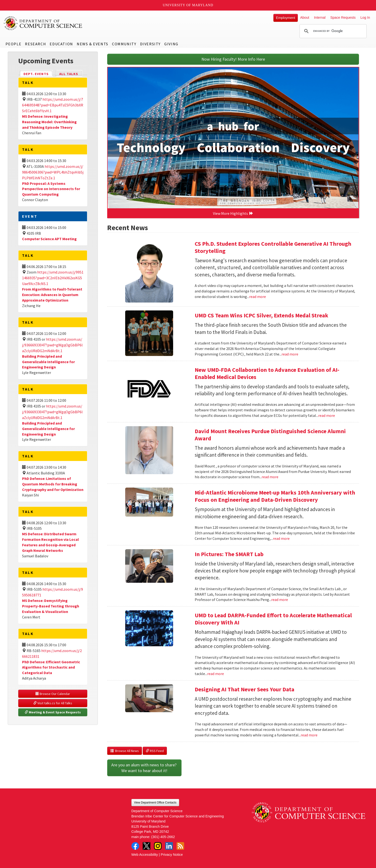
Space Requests (343, 17)
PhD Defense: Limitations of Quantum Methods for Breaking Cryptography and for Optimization (53, 484)
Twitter (147, 846)
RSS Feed (155, 751)
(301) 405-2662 (163, 837)
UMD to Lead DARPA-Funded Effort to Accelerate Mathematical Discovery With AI (273, 619)
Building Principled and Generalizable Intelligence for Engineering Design (48, 362)
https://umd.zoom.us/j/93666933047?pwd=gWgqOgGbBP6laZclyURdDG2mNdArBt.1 (52, 345)
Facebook (135, 846)
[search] (332, 31)
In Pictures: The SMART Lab (229, 554)
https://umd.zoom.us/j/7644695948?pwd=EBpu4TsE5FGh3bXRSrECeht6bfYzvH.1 (53, 105)
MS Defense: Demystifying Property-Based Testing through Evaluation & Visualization (51, 606)
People (14, 44)
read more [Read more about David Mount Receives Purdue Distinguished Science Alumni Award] (270, 477)
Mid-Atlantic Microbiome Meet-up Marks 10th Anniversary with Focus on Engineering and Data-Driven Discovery (275, 496)
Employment (286, 18)
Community (124, 44)
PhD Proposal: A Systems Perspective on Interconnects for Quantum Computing (51, 189)
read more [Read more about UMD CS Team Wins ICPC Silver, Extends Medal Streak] (290, 354)
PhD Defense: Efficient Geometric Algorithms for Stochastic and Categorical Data (51, 667)
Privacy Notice (172, 855)
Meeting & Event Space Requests (53, 712)
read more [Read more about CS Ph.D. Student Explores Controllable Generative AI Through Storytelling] (258, 297)
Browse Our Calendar (53, 694)
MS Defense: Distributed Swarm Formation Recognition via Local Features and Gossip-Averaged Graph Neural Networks (50, 542)
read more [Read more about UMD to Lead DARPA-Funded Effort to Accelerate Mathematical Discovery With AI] (216, 674)
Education (61, 44)
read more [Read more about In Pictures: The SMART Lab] (280, 600)
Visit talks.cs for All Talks (53, 703)
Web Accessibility (145, 855)
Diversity (150, 44)
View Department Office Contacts (155, 803)
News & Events (93, 44)
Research (35, 44)
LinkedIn (169, 846)
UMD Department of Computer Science (43, 23)
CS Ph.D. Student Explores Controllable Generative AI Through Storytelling (273, 247)
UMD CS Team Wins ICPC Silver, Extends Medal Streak (261, 315)
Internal (320, 17)
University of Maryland (188, 5)
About (305, 17)
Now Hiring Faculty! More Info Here (233, 59)
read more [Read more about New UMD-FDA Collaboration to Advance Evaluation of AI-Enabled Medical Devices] (327, 415)
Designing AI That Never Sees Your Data (244, 689)
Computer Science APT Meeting (49, 239)
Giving (171, 44)
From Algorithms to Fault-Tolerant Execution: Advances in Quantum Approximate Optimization (52, 295)
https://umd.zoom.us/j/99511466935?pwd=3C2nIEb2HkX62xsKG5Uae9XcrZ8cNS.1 (53, 278)
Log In (365, 17)
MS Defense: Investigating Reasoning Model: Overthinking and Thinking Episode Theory (49, 122)
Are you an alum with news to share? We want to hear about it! (144, 768)
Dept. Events (38, 73)
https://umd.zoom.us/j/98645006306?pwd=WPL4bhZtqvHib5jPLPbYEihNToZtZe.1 (53, 172)
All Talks (69, 74)
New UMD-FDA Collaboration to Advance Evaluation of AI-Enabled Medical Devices (267, 373)
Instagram (158, 846)
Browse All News (125, 751)
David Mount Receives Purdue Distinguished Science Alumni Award (270, 435)
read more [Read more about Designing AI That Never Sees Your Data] (309, 735)
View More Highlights (233, 213)
